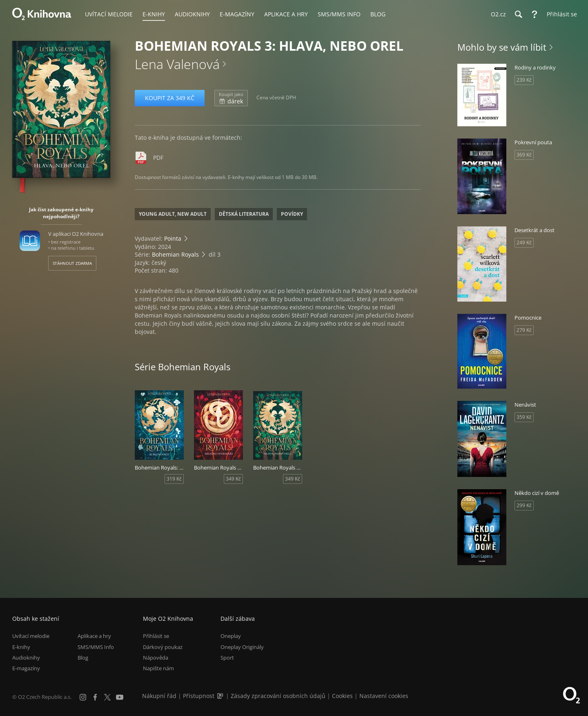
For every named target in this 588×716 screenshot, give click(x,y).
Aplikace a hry (94, 636)
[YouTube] (120, 697)
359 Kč (524, 417)
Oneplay (231, 636)
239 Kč (524, 80)
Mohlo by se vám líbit (502, 47)
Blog (83, 658)
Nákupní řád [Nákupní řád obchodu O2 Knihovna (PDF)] (159, 696)
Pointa (173, 238)
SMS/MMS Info (96, 647)
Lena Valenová (177, 64)
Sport (227, 658)
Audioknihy (26, 658)
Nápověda (156, 658)
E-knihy (21, 647)
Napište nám (158, 668)
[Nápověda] (535, 14)
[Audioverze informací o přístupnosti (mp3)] (221, 696)
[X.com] (107, 697)
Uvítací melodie (31, 636)
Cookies (342, 696)
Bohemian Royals (175, 254)
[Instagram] (83, 697)
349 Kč (233, 479)
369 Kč (524, 155)
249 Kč (524, 243)
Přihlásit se (156, 636)
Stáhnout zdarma (72, 263)
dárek (231, 98)
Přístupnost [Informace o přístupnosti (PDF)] (199, 696)
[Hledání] (518, 14)
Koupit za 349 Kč (170, 98)
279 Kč (524, 330)
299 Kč (524, 505)
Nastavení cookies (384, 696)
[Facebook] (95, 697)
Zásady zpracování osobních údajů (278, 696)
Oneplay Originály (242, 647)
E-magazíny (26, 668)
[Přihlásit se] (560, 14)
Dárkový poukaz (163, 647)
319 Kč (174, 479)
